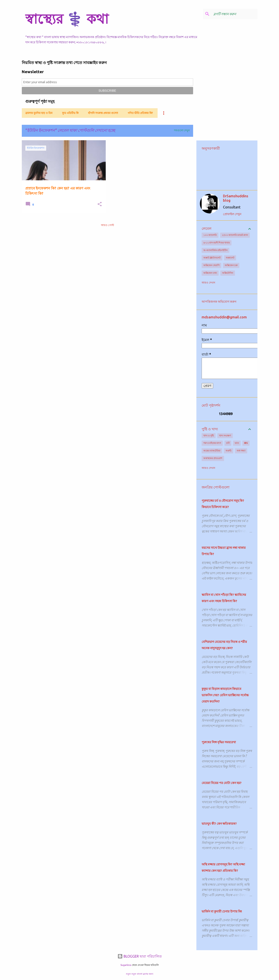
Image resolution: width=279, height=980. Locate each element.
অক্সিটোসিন (228, 273)
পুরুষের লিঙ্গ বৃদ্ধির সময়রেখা (219, 742)
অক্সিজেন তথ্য (210, 273)
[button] (100, 204)
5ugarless (126, 965)
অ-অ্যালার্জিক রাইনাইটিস (215, 250)
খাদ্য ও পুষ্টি (209, 436)
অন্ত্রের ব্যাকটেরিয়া (212, 451)
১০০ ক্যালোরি (210, 235)
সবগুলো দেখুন (182, 130)
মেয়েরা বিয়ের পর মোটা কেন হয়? (222, 783)
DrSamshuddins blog (236, 198)
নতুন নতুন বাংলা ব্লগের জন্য (140, 974)
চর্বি (228, 443)
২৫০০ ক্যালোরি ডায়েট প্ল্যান (235, 235)
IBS (246, 443)
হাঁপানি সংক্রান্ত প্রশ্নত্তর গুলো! (103, 113)
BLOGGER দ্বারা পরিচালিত (140, 956)
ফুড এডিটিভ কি (70, 113)
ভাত (237, 443)
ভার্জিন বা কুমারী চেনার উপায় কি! (222, 911)
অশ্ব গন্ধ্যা (241, 451)
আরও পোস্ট (107, 225)
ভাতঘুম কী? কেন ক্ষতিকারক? (219, 824)
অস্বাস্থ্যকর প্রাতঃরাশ (213, 458)
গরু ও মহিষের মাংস (212, 443)
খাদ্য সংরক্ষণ (225, 436)
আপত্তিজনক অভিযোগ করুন (219, 302)
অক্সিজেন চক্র (231, 265)
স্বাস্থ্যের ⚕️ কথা (67, 19)
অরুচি (229, 451)
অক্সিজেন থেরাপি (211, 265)
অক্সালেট (230, 258)
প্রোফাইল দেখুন (232, 214)
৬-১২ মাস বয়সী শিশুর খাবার (217, 243)
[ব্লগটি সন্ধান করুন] (235, 14)
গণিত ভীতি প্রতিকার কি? (140, 113)
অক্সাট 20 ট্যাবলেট (212, 258)
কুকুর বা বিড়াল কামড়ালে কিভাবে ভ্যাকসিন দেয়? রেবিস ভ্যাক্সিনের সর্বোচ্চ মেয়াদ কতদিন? (225, 695)
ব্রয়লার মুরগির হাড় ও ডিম (39, 113)
